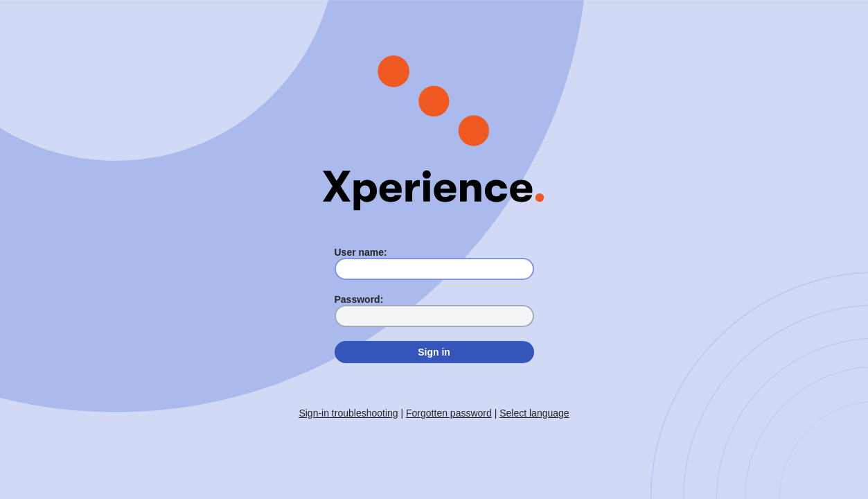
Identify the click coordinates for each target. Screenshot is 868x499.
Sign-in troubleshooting (348, 413)
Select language (534, 413)
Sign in (434, 352)
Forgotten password (449, 413)
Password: (359, 299)
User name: (361, 252)
